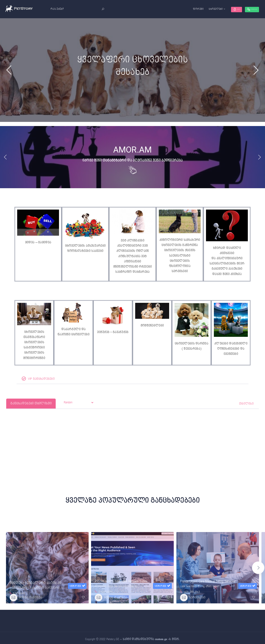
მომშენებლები (152, 327)
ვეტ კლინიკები (132, 241)
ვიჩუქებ (103, 333)
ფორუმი (175, 9)
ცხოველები (193, 9)
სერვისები (180, 272)
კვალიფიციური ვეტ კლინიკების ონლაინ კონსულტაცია (133, 251)
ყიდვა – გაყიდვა (38, 242)
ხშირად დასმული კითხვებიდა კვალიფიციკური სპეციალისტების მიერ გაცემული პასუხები (227, 259)
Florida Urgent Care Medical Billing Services (208, 580)
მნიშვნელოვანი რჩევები (133, 267)
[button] (258, 567)
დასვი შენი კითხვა (227, 275)
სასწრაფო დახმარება (132, 273)
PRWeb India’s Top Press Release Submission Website (130, 580)
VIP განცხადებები (38, 381)
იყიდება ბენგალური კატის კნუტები (41, 577)
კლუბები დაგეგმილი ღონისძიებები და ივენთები (231, 350)
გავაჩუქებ (121, 333)
